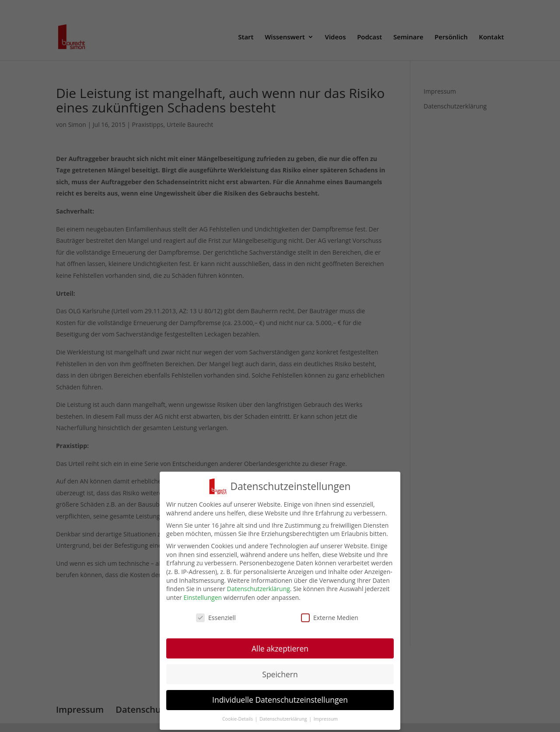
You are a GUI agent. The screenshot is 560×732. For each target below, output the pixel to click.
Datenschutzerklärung (259, 595)
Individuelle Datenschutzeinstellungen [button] (280, 706)
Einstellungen (203, 603)
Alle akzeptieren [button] (280, 654)
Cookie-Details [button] (238, 725)
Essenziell (216, 623)
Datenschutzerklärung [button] (284, 725)
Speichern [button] (280, 680)
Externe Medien (330, 623)
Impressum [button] (326, 725)
